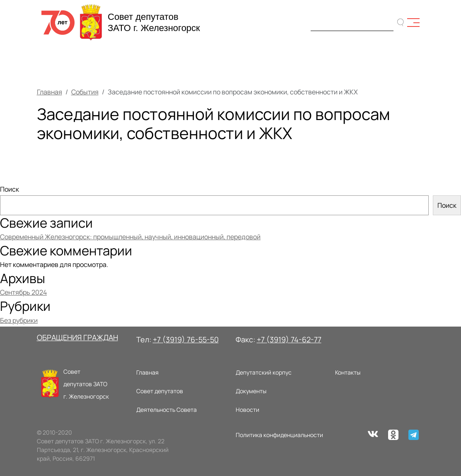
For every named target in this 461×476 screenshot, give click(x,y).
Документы (251, 391)
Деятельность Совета (167, 410)
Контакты (348, 372)
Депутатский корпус (264, 372)
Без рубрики (19, 320)
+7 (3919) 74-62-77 (289, 339)
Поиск (10, 189)
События (85, 92)
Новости (247, 410)
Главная (49, 92)
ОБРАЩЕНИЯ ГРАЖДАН (77, 337)
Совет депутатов (160, 391)
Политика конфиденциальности (279, 435)
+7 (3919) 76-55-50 (186, 339)
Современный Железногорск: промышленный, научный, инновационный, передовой (130, 237)
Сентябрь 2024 (23, 292)
